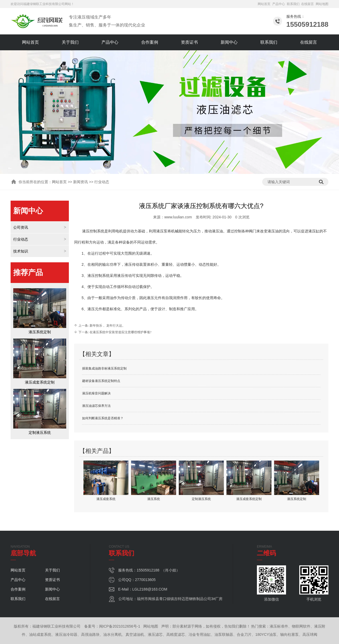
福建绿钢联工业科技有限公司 (44, 4)
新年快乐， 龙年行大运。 (107, 326)
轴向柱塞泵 (289, 634)
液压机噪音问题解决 (96, 393)
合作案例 (150, 42)
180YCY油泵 (266, 634)
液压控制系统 (93, 231)
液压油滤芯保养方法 (96, 406)
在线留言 (307, 4)
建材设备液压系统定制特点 (101, 381)
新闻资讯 (81, 182)
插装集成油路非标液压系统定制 (104, 368)
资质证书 (189, 42)
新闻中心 (229, 42)
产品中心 (279, 4)
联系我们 (293, 4)
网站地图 (322, 4)
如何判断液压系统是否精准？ (103, 418)
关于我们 (70, 42)
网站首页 (264, 4)
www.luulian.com (178, 217)
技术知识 (21, 251)
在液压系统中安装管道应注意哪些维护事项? (120, 332)
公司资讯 (21, 227)
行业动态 (21, 239)
